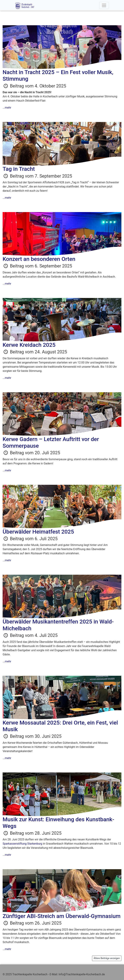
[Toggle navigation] (104, 5)
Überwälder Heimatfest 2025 (38, 532)
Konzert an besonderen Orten (39, 259)
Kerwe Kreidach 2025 (29, 345)
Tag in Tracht (19, 169)
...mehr (7, 108)
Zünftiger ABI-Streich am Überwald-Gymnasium (62, 916)
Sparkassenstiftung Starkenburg (22, 844)
